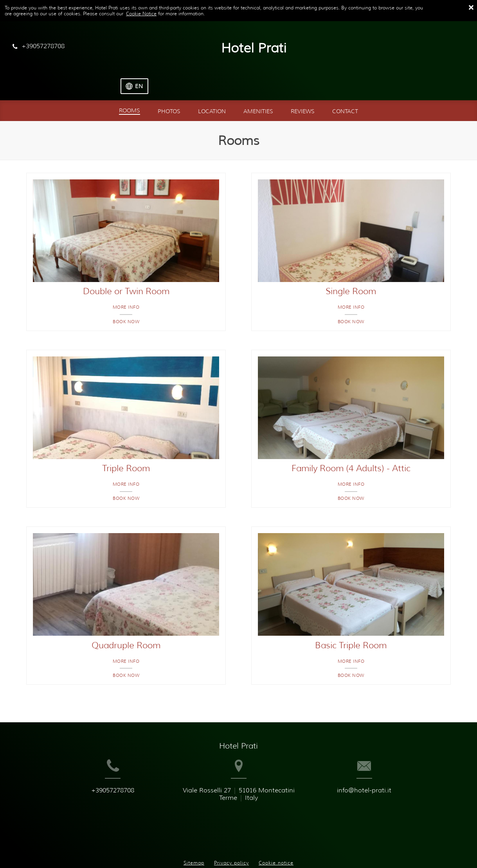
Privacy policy (231, 833)
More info (126, 283)
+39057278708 (96, 779)
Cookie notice (276, 833)
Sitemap (194, 833)
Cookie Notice (141, 14)
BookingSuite (131, 849)
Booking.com (217, 849)
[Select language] (450, 49)
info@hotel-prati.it (381, 779)
